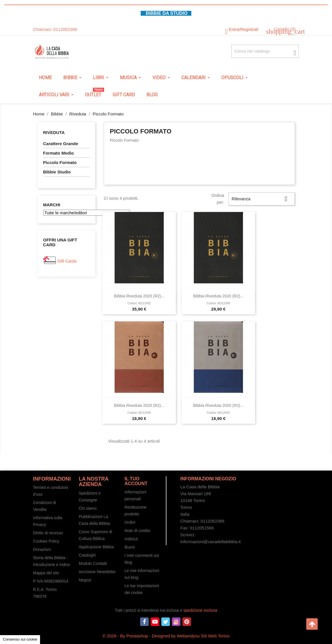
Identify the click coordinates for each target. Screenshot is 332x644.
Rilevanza (262, 199)
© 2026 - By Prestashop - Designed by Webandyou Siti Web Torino (166, 636)
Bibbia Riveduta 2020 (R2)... (139, 296)
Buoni (130, 547)
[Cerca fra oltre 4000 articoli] (265, 51)
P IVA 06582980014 (51, 581)
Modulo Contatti (93, 563)
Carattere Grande (61, 144)
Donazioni (42, 549)
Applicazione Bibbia (96, 547)
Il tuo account (136, 481)
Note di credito (137, 531)
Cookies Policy (46, 541)
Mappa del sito (46, 573)
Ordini (130, 522)
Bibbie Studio (57, 172)
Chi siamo (88, 508)
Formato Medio (59, 153)
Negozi (85, 580)
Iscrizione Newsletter (97, 572)
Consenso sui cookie (20, 639)
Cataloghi (87, 555)
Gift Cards (67, 261)
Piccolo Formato (60, 162)
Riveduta (54, 132)
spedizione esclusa (200, 610)
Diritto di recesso (48, 533)
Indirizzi (131, 539)
